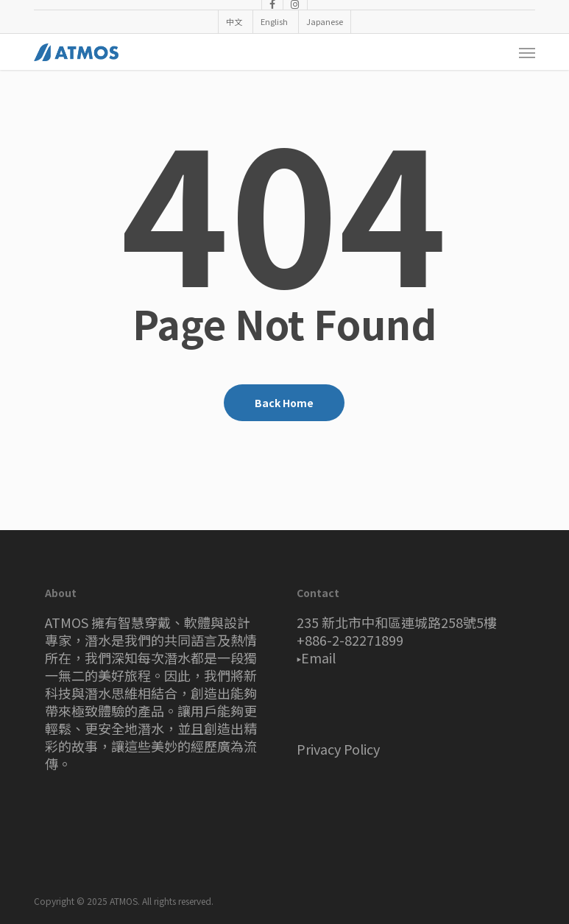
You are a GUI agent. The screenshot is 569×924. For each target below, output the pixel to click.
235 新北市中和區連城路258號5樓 (397, 622)
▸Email (316, 657)
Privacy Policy (338, 749)
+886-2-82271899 (350, 640)
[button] (527, 52)
